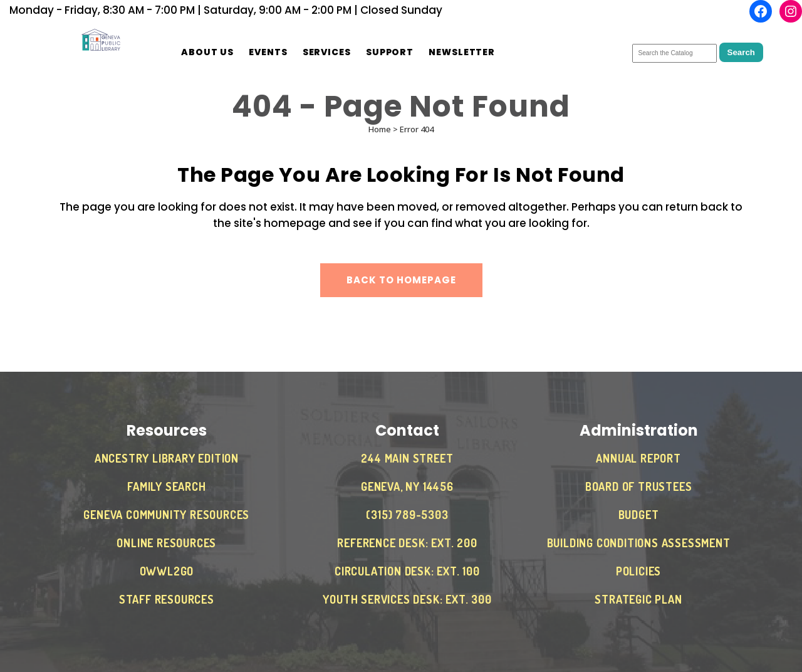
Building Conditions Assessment (639, 543)
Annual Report (638, 458)
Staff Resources (167, 599)
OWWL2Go (167, 571)
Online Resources (166, 543)
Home (380, 129)
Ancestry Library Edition (167, 458)
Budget (639, 515)
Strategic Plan (638, 599)
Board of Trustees (639, 486)
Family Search (166, 486)
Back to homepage (401, 280)
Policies (638, 571)
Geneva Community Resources (166, 515)
